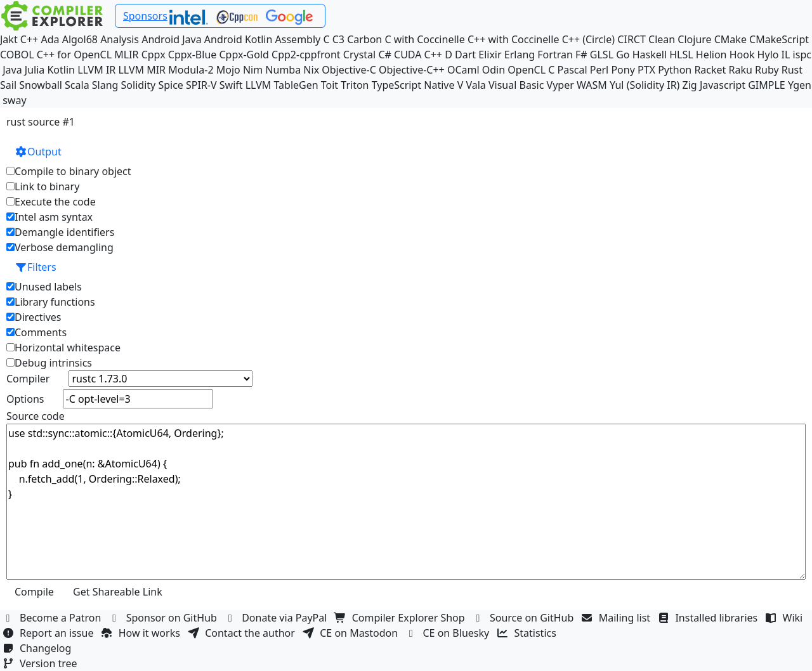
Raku (741, 70)
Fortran (555, 55)
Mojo (228, 70)
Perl (599, 70)
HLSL (681, 55)
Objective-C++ (412, 70)
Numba (283, 70)
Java (12, 70)
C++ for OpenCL (74, 55)
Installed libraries (709, 618)
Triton (355, 85)
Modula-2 (191, 70)
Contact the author (243, 633)
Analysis (120, 39)
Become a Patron (53, 618)
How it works (142, 633)
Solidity (139, 85)
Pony (623, 70)
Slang (105, 85)
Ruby (767, 70)
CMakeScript (779, 39)
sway (14, 100)
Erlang (520, 55)
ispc (802, 55)
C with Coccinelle (424, 39)
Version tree (41, 663)
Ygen (800, 85)
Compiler (28, 379)
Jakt (9, 39)
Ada (50, 39)
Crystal (359, 55)
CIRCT (632, 39)
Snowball (41, 85)
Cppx (154, 55)
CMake (730, 39)
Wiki (786, 618)
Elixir (490, 55)
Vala (475, 85)
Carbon (364, 39)
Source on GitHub (525, 618)
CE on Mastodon (351, 633)
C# (384, 55)
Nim (253, 70)
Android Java (172, 39)
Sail (8, 85)
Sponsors (145, 16)
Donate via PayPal (277, 618)
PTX (646, 70)
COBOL (17, 55)
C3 (338, 39)
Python (675, 70)
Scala (77, 85)
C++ (29, 39)
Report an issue (49, 633)
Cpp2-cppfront (306, 55)
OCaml (463, 70)
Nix (311, 70)
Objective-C (349, 70)
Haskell (650, 55)
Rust (792, 70)
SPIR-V (201, 85)
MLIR (126, 55)
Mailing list (618, 618)
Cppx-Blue (193, 55)
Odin (494, 70)
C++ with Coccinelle (514, 39)
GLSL (602, 55)
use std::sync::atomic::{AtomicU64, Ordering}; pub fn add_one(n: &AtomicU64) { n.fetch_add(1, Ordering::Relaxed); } (406, 502)
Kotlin (61, 70)
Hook (742, 55)
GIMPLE (767, 85)
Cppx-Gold (244, 55)
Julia (35, 70)
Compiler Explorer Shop (401, 618)
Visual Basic (516, 85)
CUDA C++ (418, 55)
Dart (465, 55)
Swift (231, 85)
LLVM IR (96, 70)
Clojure (694, 39)
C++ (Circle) (589, 39)
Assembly (298, 39)
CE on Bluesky (449, 633)
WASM (592, 85)
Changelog (38, 648)
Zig (690, 85)
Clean (662, 39)
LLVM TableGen (282, 85)
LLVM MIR (142, 70)
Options (25, 399)
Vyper (560, 85)
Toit (330, 85)
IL (786, 55)
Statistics (528, 633)
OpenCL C (531, 70)
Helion (711, 55)
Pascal (573, 70)
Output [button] (38, 152)
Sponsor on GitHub (165, 618)
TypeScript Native (413, 85)
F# (581, 55)
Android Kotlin (239, 39)
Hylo (768, 55)
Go (623, 55)
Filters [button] (36, 267)
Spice (170, 85)
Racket (710, 70)
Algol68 (80, 39)
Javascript (723, 85)
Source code (36, 416)
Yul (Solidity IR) (645, 85)
